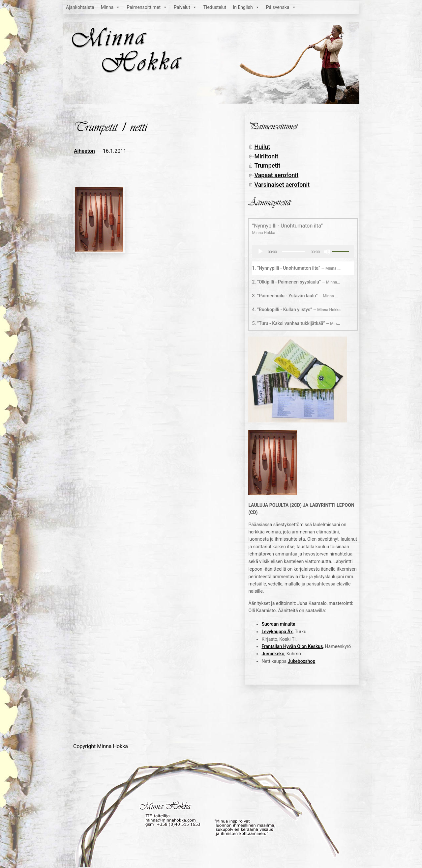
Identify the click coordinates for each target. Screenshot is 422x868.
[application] (303, 252)
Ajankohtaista (80, 7)
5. (296, 323)
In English (246, 7)
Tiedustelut (215, 7)
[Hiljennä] (327, 252)
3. (296, 296)
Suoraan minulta (278, 624)
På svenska (281, 7)
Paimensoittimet (147, 7)
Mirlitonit (266, 156)
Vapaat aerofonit (276, 175)
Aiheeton (84, 151)
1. (296, 268)
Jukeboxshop (302, 661)
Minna (111, 7)
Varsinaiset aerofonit (282, 185)
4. (296, 310)
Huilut (262, 147)
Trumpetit (267, 165)
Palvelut (185, 7)
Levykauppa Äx (277, 632)
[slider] (294, 251)
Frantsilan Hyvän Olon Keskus (292, 646)
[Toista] (260, 252)
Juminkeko (273, 654)
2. (296, 282)
